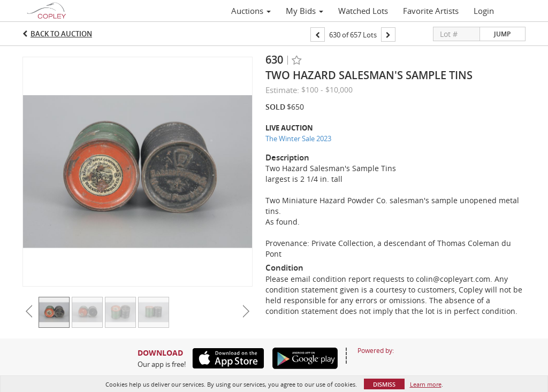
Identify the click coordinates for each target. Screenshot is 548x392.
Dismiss (384, 384)
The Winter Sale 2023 (298, 139)
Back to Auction (61, 34)
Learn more (426, 384)
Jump (502, 34)
